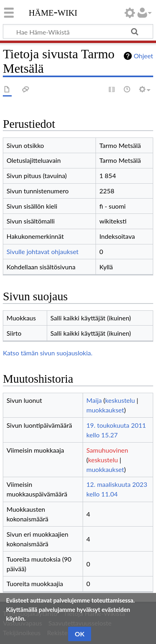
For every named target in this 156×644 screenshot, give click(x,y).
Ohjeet (144, 56)
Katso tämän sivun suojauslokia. (48, 353)
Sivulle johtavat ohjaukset (43, 251)
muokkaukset (105, 410)
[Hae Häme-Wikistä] (78, 31)
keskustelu (120, 400)
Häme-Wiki (53, 12)
